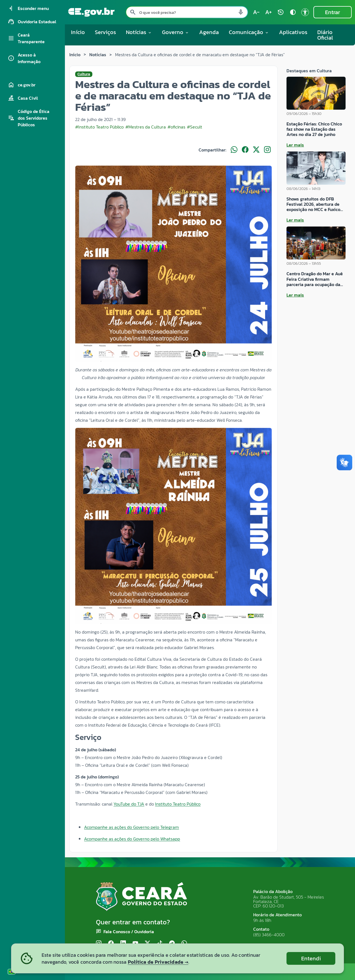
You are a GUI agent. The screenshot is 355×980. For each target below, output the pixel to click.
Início (78, 32)
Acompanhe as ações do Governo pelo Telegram (131, 827)
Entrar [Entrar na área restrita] (333, 12)
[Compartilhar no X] (256, 150)
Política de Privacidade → (158, 962)
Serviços (105, 32)
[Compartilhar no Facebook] (245, 150)
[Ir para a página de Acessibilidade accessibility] (305, 12)
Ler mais (295, 145)
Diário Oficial (325, 35)
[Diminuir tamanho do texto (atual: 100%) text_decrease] (256, 12)
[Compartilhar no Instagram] (267, 150)
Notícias (98, 55)
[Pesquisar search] (133, 12)
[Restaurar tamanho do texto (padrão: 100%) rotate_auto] (281, 12)
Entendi (311, 958)
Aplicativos (293, 32)
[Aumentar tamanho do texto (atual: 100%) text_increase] (268, 12)
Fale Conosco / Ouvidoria (129, 932)
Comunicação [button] (249, 32)
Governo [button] (176, 32)
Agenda (209, 32)
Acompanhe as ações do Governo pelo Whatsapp (132, 839)
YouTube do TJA (129, 804)
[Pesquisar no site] (187, 12)
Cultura (84, 74)
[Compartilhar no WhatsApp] (234, 150)
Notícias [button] (139, 32)
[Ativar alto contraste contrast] (293, 12)
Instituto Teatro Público (178, 804)
